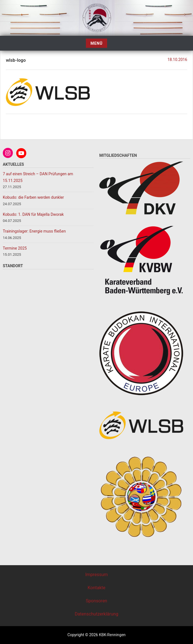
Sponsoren (96, 601)
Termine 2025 (15, 248)
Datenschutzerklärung (96, 614)
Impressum (97, 575)
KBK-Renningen (112, 635)
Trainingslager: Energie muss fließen (34, 231)
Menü (96, 43)
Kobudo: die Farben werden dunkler (34, 197)
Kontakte (96, 588)
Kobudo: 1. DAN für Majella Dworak (33, 214)
